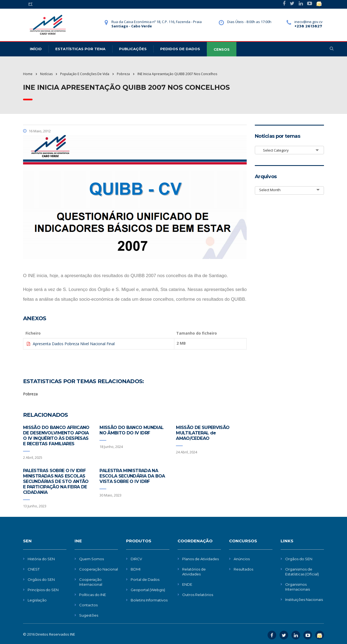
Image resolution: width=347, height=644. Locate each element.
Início (36, 49)
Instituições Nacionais (304, 600)
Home (28, 74)
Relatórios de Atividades (194, 572)
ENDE (187, 584)
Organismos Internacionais (298, 587)
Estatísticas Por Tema (80, 49)
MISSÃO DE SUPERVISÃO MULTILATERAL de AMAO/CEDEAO (203, 433)
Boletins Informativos (149, 600)
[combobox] (289, 150)
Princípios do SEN (43, 590)
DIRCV (136, 559)
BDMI (136, 569)
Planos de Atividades (200, 559)
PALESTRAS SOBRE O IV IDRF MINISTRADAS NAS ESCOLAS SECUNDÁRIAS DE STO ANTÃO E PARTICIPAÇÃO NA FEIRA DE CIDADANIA (56, 481)
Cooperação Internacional (91, 582)
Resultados (243, 569)
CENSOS (222, 49)
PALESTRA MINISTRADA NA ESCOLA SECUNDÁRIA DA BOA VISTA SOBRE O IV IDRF (132, 476)
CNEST (34, 569)
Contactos (88, 605)
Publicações (133, 49)
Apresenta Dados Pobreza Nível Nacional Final (74, 344)
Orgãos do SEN (41, 579)
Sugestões (89, 615)
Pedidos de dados (180, 49)
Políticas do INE (93, 595)
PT (30, 4)
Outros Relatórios (198, 595)
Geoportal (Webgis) (148, 590)
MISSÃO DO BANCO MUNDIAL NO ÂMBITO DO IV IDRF (131, 430)
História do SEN (41, 559)
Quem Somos (91, 559)
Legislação (37, 600)
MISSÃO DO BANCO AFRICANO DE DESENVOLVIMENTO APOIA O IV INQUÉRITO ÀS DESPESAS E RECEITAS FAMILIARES (56, 436)
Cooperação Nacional (99, 569)
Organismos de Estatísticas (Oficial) (302, 572)
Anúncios (242, 559)
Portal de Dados (145, 579)
